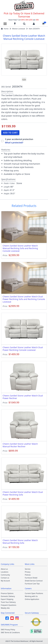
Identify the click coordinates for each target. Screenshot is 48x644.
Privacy (28, 572)
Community (5, 575)
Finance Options (7, 593)
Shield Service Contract (34, 581)
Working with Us (31, 596)
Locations (5, 572)
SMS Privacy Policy (8, 630)
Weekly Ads (5, 608)
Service (28, 569)
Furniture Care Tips (32, 584)
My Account (5, 581)
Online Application (32, 599)
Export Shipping (7, 599)
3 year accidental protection (19, 139)
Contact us (5, 578)
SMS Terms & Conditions (10, 632)
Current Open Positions (34, 593)
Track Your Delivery (8, 602)
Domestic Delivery (8, 596)
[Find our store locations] (15, 24)
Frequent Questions (9, 605)
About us (4, 569)
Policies (28, 575)
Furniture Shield (31, 578)
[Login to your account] (34, 24)
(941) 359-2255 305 (30, 20)
